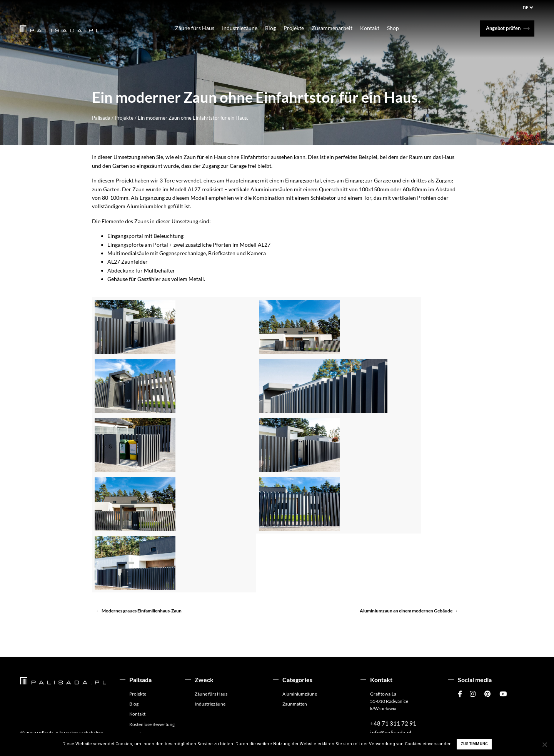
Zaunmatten (295, 686)
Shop (398, 28)
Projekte (298, 28)
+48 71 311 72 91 (393, 705)
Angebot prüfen (503, 28)
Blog (275, 28)
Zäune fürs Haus (199, 28)
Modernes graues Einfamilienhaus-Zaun (142, 593)
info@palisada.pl (391, 714)
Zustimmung (474, 744)
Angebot (138, 716)
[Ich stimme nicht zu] (544, 744)
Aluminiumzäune (300, 676)
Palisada (101, 118)
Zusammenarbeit (337, 28)
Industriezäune (244, 28)
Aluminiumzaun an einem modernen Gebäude (406, 593)
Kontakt (374, 28)
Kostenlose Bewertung (152, 706)
